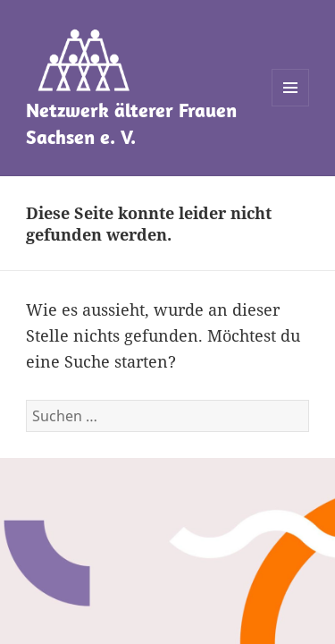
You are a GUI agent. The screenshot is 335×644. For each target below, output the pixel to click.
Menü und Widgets (291, 106)
